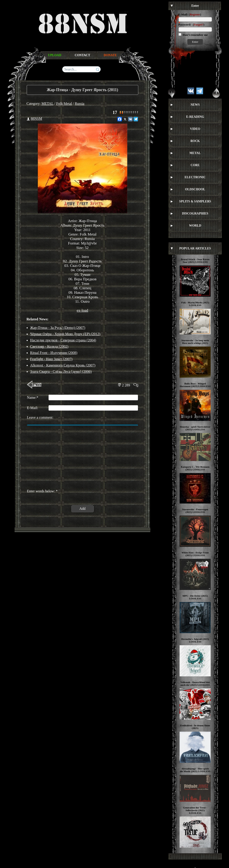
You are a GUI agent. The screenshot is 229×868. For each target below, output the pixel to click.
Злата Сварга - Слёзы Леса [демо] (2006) (61, 372)
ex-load (82, 310)
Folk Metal (64, 104)
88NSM (37, 119)
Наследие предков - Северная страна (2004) (63, 340)
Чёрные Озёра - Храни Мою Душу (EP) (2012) (65, 334)
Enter (195, 42)
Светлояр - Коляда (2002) (49, 346)
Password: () (191, 25)
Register (195, 14)
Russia (80, 104)
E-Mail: (183, 14)
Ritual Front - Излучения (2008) (54, 353)
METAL (48, 104)
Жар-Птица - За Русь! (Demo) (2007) (58, 328)
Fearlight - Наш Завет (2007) (51, 359)
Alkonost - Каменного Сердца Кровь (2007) (63, 365)
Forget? (198, 25)
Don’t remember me (195, 35)
